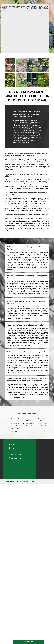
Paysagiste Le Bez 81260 (28, 420)
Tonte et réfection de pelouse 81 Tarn (34, 8)
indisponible (15, 454)
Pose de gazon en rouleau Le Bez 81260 (15, 430)
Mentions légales (29, 481)
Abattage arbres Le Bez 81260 (29, 424)
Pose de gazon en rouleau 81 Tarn (46, 8)
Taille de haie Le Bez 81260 (16, 424)
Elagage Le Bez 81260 (42, 420)
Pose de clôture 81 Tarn (40, 7)
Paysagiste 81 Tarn (16, 7)
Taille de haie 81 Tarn (28, 7)
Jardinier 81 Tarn (10, 7)
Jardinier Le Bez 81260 (16, 420)
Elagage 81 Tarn (22, 7)
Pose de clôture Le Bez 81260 (42, 424)
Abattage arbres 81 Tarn (4, 7)
